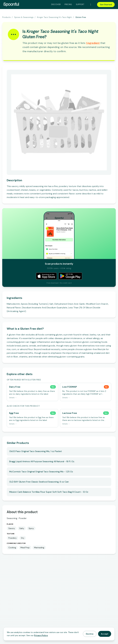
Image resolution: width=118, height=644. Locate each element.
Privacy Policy (41, 635)
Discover (56, 4)
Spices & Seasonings (24, 17)
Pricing (68, 4)
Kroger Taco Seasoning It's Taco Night (54, 17)
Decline (90, 634)
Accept (105, 634)
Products (6, 17)
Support (80, 4)
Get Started (106, 5)
